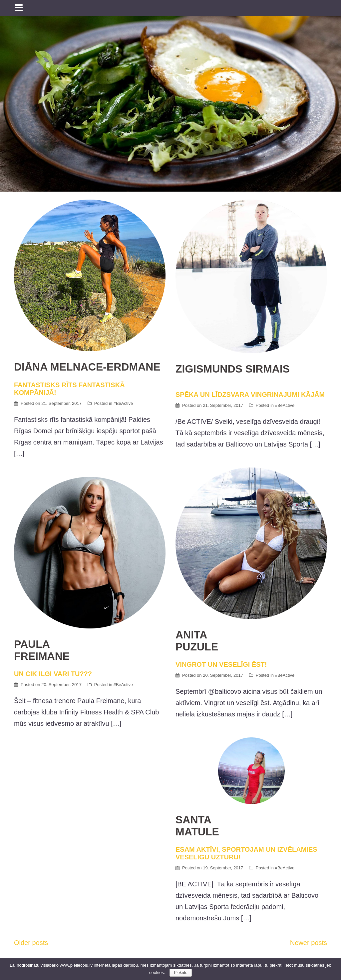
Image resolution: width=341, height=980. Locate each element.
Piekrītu (181, 973)
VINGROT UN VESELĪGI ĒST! (251, 648)
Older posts (31, 943)
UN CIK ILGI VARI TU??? (90, 658)
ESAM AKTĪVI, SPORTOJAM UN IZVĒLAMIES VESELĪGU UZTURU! (251, 837)
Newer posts (309, 943)
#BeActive (123, 403)
